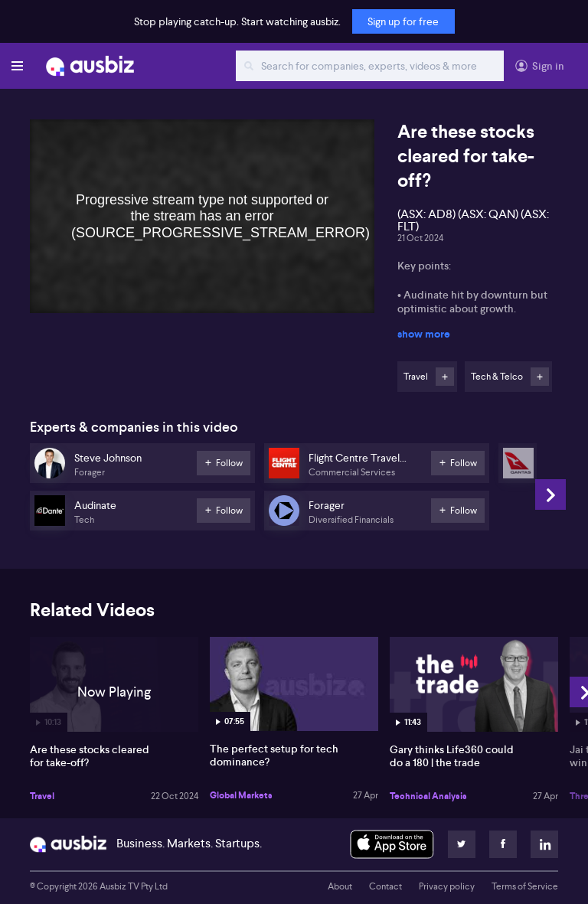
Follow (445, 377)
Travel (42, 796)
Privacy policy (447, 886)
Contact (385, 886)
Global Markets (241, 795)
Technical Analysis (428, 796)
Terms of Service (525, 886)
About (340, 886)
